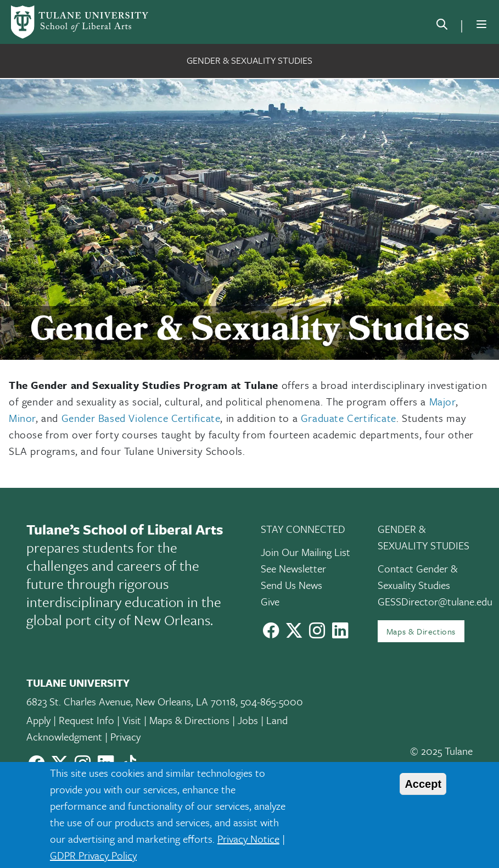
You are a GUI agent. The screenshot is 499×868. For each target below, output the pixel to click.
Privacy (125, 736)
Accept (423, 784)
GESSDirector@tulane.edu (435, 601)
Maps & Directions (421, 631)
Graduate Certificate (349, 418)
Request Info (86, 720)
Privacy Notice (248, 839)
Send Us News (291, 585)
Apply (38, 720)
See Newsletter (293, 568)
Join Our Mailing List (305, 552)
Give (270, 601)
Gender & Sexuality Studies (249, 60)
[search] (442, 26)
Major (442, 401)
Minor (22, 418)
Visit (132, 720)
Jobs (248, 720)
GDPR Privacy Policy (93, 855)
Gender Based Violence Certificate (141, 418)
